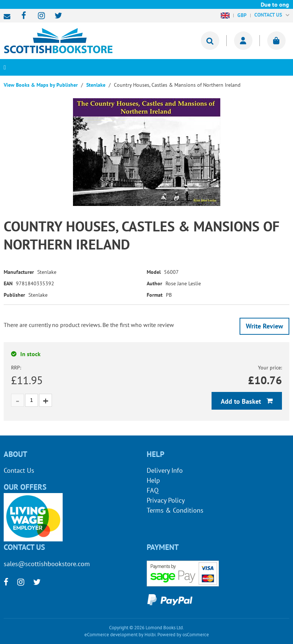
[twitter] (55, 16)
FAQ (153, 490)
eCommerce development (111, 635)
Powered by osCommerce (183, 635)
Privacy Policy (166, 500)
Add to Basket (242, 401)
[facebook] (22, 16)
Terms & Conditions (175, 510)
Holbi (150, 635)
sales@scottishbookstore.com (9, 17)
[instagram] (38, 16)
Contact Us (19, 470)
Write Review (264, 326)
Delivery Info (165, 470)
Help (153, 480)
